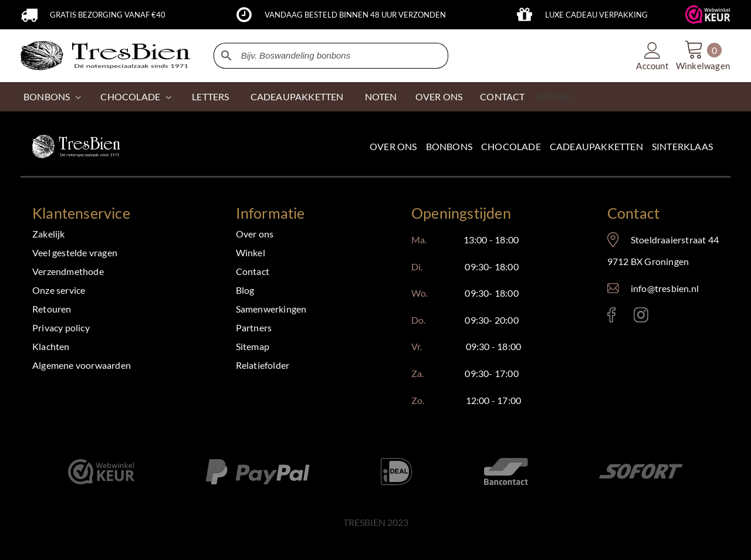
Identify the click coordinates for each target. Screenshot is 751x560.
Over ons (393, 146)
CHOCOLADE (130, 96)
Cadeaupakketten (596, 146)
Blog (245, 290)
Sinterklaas (682, 146)
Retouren (52, 309)
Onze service (59, 290)
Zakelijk (49, 234)
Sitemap (253, 346)
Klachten (51, 346)
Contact (253, 271)
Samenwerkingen (271, 309)
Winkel (251, 252)
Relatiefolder (263, 365)
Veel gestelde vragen (75, 252)
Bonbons (47, 96)
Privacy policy (61, 327)
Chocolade (511, 146)
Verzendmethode (68, 271)
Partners (254, 327)
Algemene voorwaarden (82, 365)
